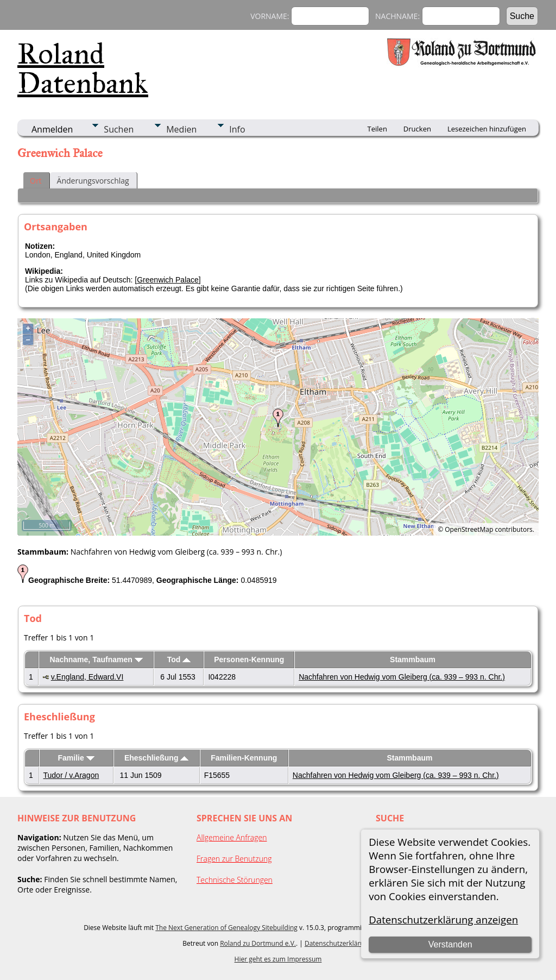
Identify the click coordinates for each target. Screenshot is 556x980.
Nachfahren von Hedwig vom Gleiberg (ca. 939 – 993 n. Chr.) (402, 677)
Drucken (417, 129)
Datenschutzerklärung (338, 943)
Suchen (119, 129)
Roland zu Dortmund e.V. (258, 943)
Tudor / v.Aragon (71, 775)
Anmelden (52, 129)
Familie (76, 758)
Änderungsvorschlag (93, 181)
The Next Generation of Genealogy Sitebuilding (226, 928)
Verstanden (450, 944)
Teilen (377, 129)
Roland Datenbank (83, 68)
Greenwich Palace (168, 280)
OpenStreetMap (469, 529)
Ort (36, 181)
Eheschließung (156, 758)
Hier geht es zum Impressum (278, 959)
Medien (181, 129)
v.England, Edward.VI (87, 677)
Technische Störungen (235, 880)
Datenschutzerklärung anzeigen (443, 919)
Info (237, 129)
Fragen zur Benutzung (234, 859)
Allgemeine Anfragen (232, 837)
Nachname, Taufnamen (96, 659)
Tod (179, 659)
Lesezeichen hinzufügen (487, 129)
